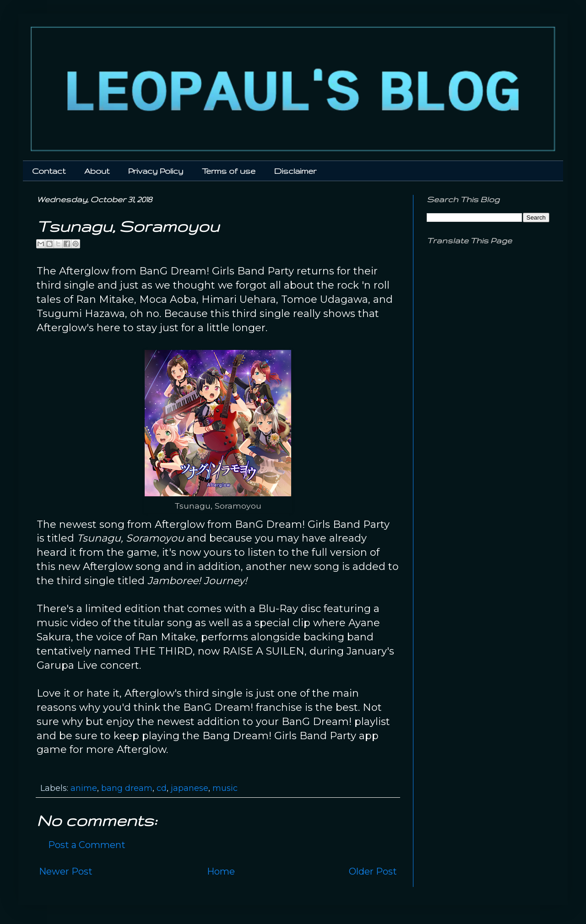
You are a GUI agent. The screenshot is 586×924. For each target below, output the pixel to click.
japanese (190, 788)
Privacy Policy (156, 171)
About (97, 171)
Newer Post (66, 871)
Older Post (373, 871)
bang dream (127, 788)
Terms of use (229, 171)
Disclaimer (295, 171)
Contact (49, 171)
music (225, 788)
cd (162, 788)
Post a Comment (87, 845)
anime (84, 788)
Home (221, 871)
